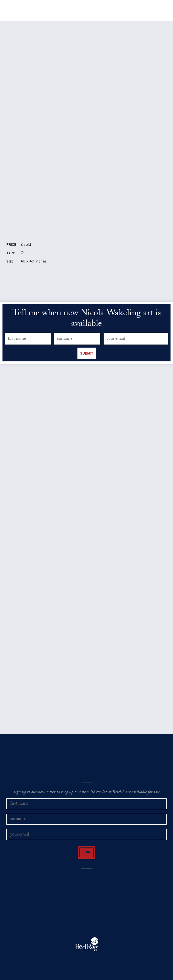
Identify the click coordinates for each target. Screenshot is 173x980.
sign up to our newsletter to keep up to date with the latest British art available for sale (87, 793)
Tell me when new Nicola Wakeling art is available (87, 319)
